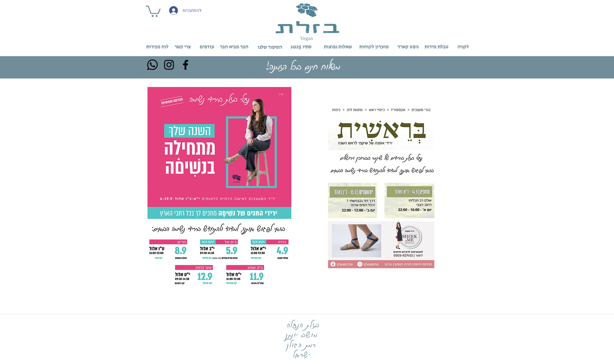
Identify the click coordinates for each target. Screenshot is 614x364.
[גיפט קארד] (408, 47)
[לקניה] (463, 47)
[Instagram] (169, 65)
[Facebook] (186, 65)
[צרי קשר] (183, 47)
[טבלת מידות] (437, 47)
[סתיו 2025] (301, 47)
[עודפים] (207, 47)
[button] (153, 11)
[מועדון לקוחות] (374, 47)
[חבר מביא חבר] (234, 47)
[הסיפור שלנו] (270, 47)
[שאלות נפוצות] (338, 47)
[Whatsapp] (152, 65)
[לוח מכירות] (157, 47)
